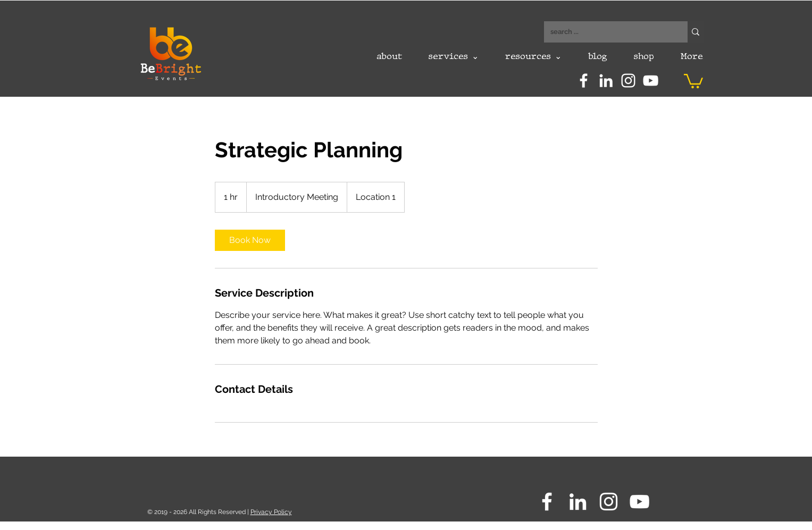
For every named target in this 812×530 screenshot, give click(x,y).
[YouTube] (651, 81)
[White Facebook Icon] (584, 81)
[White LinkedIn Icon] (606, 81)
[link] (250, 240)
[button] (693, 80)
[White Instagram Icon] (628, 81)
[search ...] (608, 32)
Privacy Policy (271, 512)
